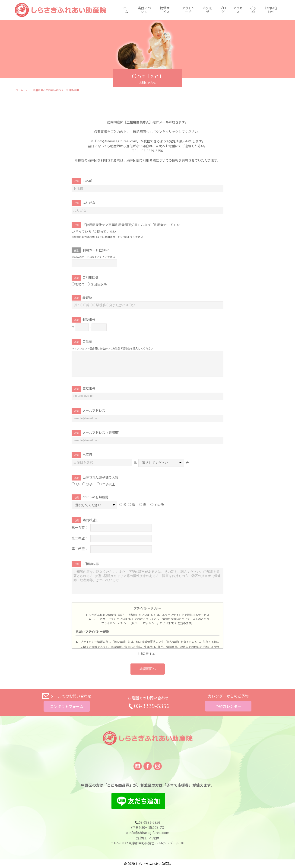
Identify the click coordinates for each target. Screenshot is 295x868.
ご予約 (253, 10)
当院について (144, 10)
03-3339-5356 (152, 706)
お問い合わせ (271, 10)
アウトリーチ (188, 10)
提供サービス (166, 10)
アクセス (238, 10)
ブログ (223, 10)
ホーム (127, 10)
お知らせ (208, 10)
